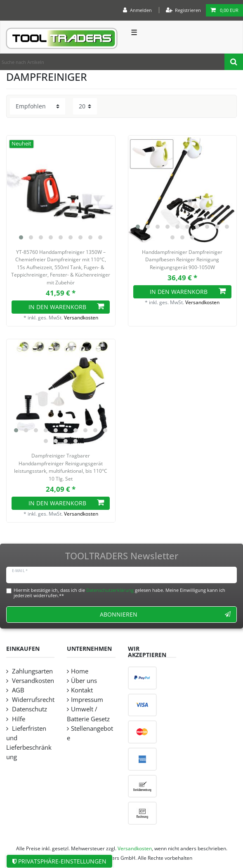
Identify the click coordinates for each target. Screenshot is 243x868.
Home (80, 671)
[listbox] (61, 190)
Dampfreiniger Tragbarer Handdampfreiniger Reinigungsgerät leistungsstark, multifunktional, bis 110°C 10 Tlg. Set (61, 467)
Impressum (87, 700)
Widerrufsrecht (32, 700)
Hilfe (18, 719)
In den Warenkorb (66, 307)
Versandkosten (81, 318)
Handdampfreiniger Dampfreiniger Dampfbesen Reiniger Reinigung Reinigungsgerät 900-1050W (182, 260)
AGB (17, 690)
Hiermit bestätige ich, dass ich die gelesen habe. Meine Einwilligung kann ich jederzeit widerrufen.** (119, 593)
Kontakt (82, 690)
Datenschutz (29, 709)
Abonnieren (165, 614)
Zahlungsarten (32, 671)
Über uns (84, 681)
